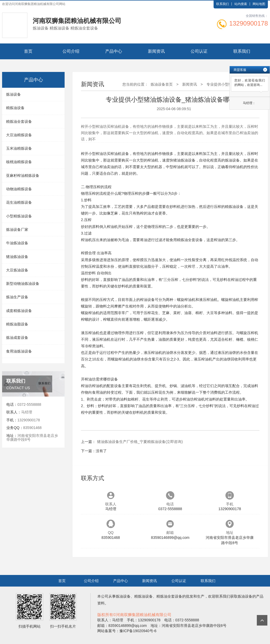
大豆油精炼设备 (19, 135)
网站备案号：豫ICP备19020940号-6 (127, 631)
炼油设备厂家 (17, 230)
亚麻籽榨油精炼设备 (23, 175)
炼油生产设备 (17, 297)
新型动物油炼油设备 (23, 284)
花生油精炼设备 (19, 202)
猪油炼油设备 (17, 257)
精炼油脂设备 (17, 324)
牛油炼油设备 (17, 243)
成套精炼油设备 (19, 311)
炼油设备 (13, 94)
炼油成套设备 (17, 338)
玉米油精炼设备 (19, 148)
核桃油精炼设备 (19, 162)
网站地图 (259, 4)
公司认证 (199, 51)
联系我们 (223, 4)
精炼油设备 (15, 108)
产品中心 (114, 51)
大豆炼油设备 (17, 270)
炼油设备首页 (162, 84)
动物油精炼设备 (19, 189)
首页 (28, 51)
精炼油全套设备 (19, 121)
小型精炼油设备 (19, 216)
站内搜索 (241, 4)
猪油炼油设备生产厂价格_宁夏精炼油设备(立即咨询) (140, 442)
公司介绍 (71, 51)
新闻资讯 (156, 51)
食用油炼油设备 (19, 351)
